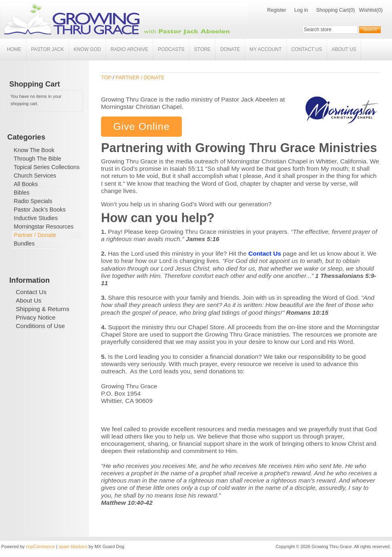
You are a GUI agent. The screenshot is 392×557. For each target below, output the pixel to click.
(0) (352, 10)
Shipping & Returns (43, 309)
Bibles (22, 193)
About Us (344, 49)
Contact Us (307, 49)
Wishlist (368, 10)
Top (106, 78)
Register (277, 10)
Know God (87, 49)
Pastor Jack (48, 49)
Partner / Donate (35, 235)
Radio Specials (33, 201)
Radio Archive (130, 49)
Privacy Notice (36, 317)
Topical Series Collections (47, 167)
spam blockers (73, 546)
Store (202, 49)
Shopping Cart (332, 10)
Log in (301, 10)
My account (266, 49)
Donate (230, 49)
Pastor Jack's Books (40, 210)
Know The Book (34, 150)
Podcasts (171, 49)
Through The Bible (37, 159)
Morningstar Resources (44, 227)
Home (14, 49)
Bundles (24, 244)
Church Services (35, 176)
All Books (26, 184)
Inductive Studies (36, 218)
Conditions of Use (40, 326)
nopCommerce (40, 546)
